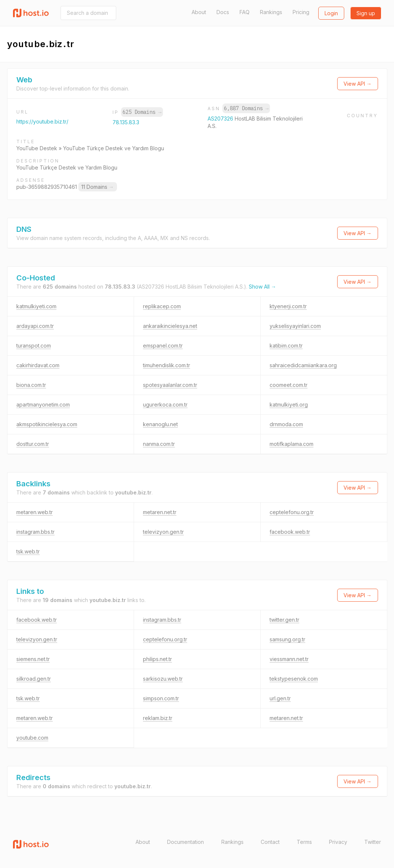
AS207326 (221, 119)
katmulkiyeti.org (289, 405)
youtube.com (32, 738)
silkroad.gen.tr (34, 679)
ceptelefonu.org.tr (292, 512)
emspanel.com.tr (163, 346)
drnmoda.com (286, 424)
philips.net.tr (157, 659)
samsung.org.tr (287, 639)
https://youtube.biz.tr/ (42, 121)
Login (331, 13)
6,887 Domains (246, 108)
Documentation (185, 842)
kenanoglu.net (160, 424)
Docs (223, 12)
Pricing (301, 12)
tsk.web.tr (28, 551)
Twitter (373, 842)
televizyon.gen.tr (163, 532)
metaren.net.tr (160, 512)
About (199, 12)
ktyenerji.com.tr (288, 306)
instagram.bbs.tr (35, 532)
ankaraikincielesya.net (170, 326)
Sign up (366, 13)
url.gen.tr (280, 698)
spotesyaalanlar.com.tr (170, 385)
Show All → (263, 287)
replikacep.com (162, 306)
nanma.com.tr (159, 444)
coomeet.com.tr (289, 385)
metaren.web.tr (35, 512)
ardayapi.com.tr (35, 326)
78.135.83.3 (126, 122)
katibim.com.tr (286, 346)
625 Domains (142, 112)
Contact (270, 842)
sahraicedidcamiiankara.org (303, 365)
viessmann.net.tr (289, 659)
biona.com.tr (31, 385)
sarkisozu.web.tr (163, 679)
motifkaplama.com (292, 444)
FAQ (245, 12)
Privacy (338, 842)
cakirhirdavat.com (38, 365)
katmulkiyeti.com (36, 306)
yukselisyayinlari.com (295, 326)
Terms (304, 842)
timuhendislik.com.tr (167, 365)
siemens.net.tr (33, 659)
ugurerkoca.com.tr (165, 405)
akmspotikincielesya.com (47, 424)
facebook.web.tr (290, 532)
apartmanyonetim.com (43, 405)
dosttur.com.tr (33, 444)
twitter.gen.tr (284, 620)
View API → (358, 84)
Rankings (271, 12)
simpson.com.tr (161, 698)
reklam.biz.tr (158, 718)
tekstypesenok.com (294, 679)
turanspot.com (34, 346)
